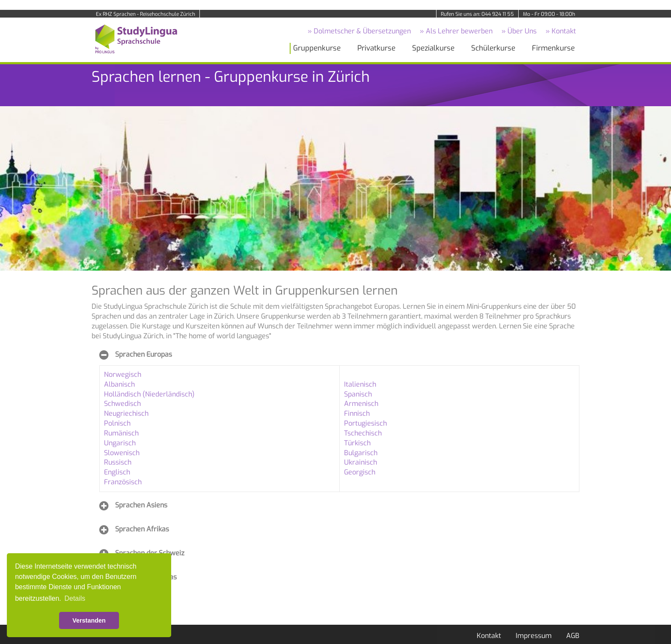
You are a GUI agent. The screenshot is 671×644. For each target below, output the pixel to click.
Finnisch (357, 413)
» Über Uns (519, 31)
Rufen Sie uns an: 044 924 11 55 (477, 14)
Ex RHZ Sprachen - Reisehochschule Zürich (145, 14)
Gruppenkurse (317, 48)
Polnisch (117, 423)
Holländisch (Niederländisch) (149, 394)
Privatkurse (376, 48)
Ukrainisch (361, 462)
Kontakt (489, 636)
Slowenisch (122, 453)
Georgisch (360, 472)
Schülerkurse (493, 48)
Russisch (118, 462)
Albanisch (119, 384)
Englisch (117, 472)
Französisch (123, 482)
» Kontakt (561, 31)
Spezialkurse (433, 48)
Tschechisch (363, 433)
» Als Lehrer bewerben (456, 31)
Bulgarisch (361, 453)
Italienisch (360, 384)
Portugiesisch (365, 423)
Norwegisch (123, 374)
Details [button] (75, 598)
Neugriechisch (126, 413)
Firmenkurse (553, 48)
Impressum (534, 636)
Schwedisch (122, 404)
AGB (573, 636)
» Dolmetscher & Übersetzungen (359, 31)
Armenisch (361, 404)
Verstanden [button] (89, 620)
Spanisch (358, 394)
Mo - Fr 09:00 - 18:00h (549, 14)
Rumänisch (121, 433)
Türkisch (357, 443)
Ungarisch (120, 443)
